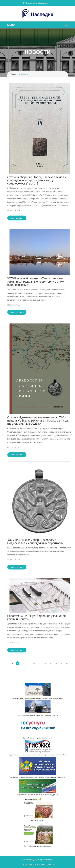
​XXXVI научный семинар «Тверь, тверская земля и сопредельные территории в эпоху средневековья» (36, 282)
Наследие (32, 860)
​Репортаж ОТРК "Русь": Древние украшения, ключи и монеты (37, 617)
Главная (14, 74)
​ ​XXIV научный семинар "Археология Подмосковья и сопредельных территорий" (36, 541)
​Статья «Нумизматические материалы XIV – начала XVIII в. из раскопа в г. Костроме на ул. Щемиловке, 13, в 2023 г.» (38, 421)
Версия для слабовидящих (35, 3)
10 (67, 663)
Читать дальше (17, 218)
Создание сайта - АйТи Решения (39, 865)
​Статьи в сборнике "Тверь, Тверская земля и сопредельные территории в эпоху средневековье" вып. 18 (37, 180)
